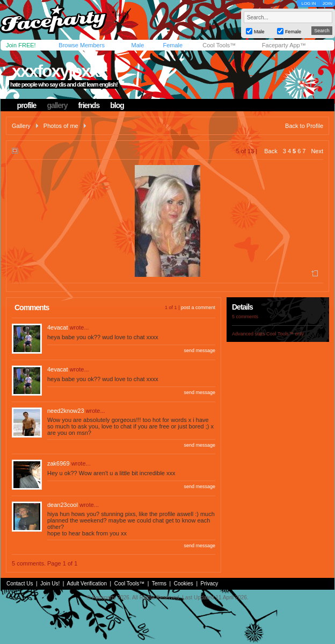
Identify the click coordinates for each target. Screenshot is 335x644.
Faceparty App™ (284, 45)
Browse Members (82, 45)
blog (117, 105)
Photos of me (61, 126)
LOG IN (308, 3)
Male (137, 45)
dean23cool (63, 505)
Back (271, 151)
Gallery (21, 126)
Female (173, 45)
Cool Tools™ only (285, 334)
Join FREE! (21, 45)
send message (199, 350)
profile (27, 105)
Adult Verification (87, 584)
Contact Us (20, 584)
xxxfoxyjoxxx (59, 71)
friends (89, 105)
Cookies (184, 584)
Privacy (210, 584)
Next (317, 151)
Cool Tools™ (219, 45)
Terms (159, 584)
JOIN (327, 3)
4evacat (58, 327)
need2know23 (66, 411)
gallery (57, 105)
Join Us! (50, 584)
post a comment (198, 307)
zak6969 (59, 463)
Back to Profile (304, 126)
